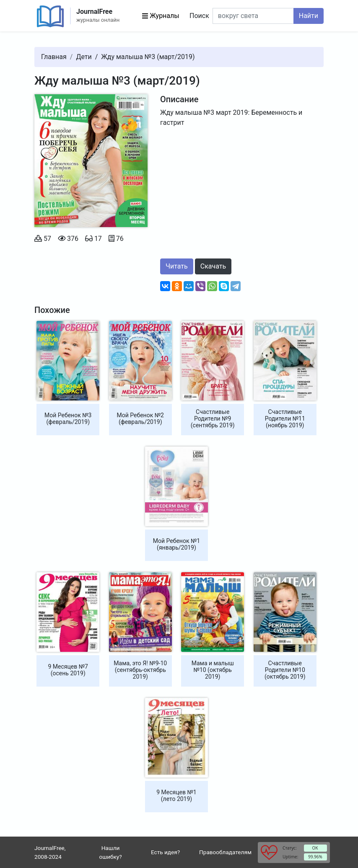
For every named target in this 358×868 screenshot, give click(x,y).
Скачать (213, 266)
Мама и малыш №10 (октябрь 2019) (213, 670)
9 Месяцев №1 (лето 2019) (176, 796)
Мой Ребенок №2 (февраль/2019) (140, 418)
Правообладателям (225, 852)
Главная (54, 57)
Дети (84, 57)
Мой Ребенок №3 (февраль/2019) (68, 418)
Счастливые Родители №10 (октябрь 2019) (285, 670)
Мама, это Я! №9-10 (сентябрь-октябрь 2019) (140, 670)
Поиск (199, 16)
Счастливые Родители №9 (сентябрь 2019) (213, 418)
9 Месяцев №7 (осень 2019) (68, 670)
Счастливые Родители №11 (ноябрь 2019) (285, 418)
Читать (177, 266)
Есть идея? (165, 852)
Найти (309, 16)
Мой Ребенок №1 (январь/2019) (176, 544)
